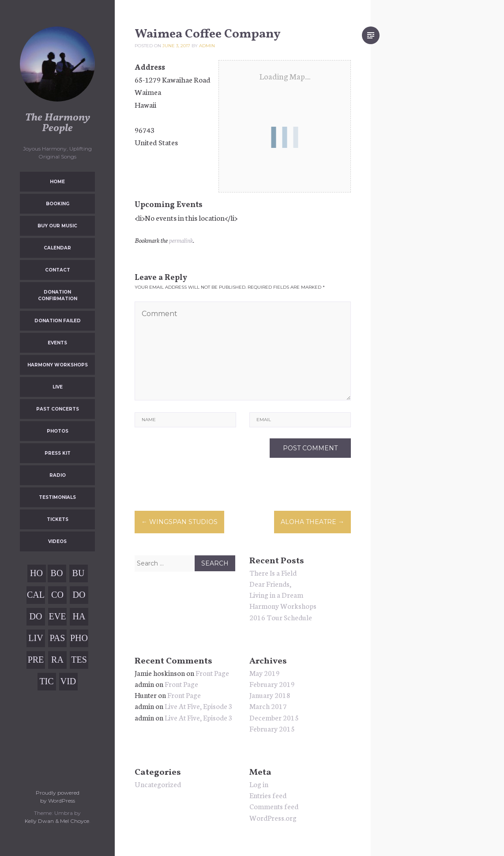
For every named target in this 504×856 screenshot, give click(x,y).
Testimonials (57, 497)
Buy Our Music (57, 226)
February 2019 (272, 684)
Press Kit (58, 453)
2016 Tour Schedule (281, 617)
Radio (58, 475)
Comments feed (274, 806)
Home (57, 182)
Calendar (57, 248)
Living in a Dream (276, 594)
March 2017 (268, 706)
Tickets (58, 519)
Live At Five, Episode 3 (199, 706)
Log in (259, 784)
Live (58, 387)
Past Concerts (58, 409)
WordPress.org (273, 817)
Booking (58, 204)
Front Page (212, 673)
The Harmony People (58, 123)
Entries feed (268, 795)
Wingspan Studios (179, 522)
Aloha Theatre (312, 522)
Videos (57, 541)
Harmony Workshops (58, 365)
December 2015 (274, 717)
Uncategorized (158, 784)
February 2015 (272, 728)
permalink (181, 240)
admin (207, 46)
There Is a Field (273, 572)
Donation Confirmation (58, 295)
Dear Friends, (270, 583)
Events (57, 343)
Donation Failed (58, 321)
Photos (58, 431)
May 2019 (265, 673)
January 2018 (270, 695)
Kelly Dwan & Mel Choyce (57, 821)
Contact (58, 270)
